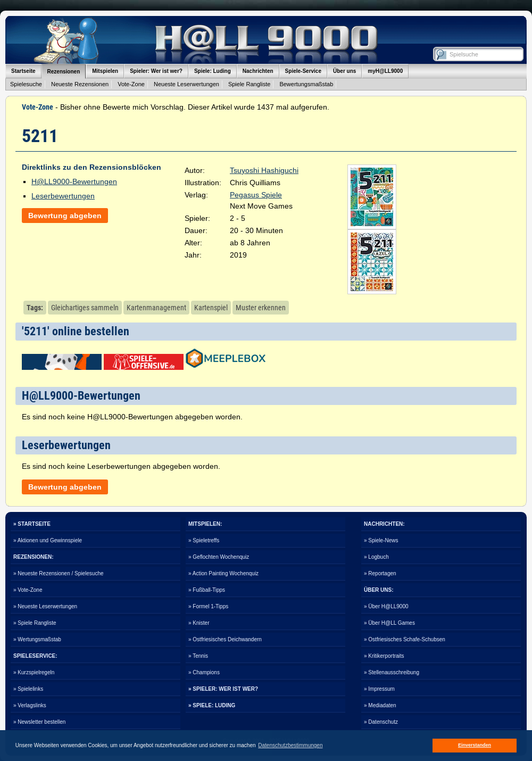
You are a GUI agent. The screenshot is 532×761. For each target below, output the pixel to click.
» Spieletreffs (204, 540)
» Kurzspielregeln (34, 672)
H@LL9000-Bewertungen (74, 181)
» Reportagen (380, 573)
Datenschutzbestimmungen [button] (290, 745)
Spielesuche (26, 84)
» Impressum (379, 689)
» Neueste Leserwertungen (45, 606)
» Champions (204, 672)
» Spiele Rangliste (35, 623)
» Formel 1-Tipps (208, 606)
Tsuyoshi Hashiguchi (264, 170)
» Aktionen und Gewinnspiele (48, 540)
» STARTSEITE (32, 524)
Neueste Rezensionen (80, 84)
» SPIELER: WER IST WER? (223, 689)
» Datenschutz (381, 722)
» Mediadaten (380, 705)
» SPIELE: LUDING (212, 705)
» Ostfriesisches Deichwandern (225, 639)
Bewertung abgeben (65, 216)
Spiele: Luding (213, 71)
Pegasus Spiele (256, 195)
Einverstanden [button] (475, 745)
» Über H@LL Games (389, 623)
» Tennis (198, 656)
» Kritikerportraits (384, 656)
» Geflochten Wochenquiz (219, 557)
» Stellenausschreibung (392, 672)
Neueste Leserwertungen (186, 84)
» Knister (199, 623)
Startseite (23, 71)
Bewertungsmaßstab (306, 84)
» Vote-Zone (28, 590)
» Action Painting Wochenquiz (223, 573)
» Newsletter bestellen (39, 722)
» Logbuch (376, 557)
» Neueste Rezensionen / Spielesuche (59, 573)
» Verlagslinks (30, 705)
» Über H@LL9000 (386, 606)
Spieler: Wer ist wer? (156, 71)
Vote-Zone (131, 84)
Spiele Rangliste (250, 84)
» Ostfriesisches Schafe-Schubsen (405, 639)
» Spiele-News (381, 540)
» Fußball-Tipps (207, 590)
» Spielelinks (28, 689)
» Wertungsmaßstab (37, 639)
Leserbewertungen (63, 196)
